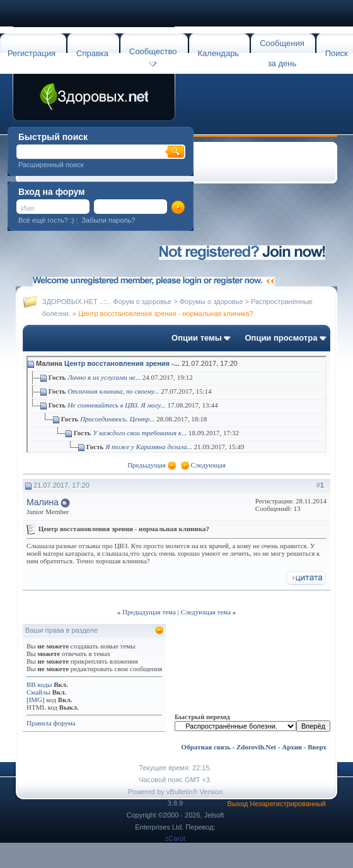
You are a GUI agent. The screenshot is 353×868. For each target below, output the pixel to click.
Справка (92, 53)
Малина (43, 502)
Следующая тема (206, 612)
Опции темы (197, 338)
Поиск (337, 53)
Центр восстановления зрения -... (122, 363)
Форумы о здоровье (211, 302)
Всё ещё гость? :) (46, 220)
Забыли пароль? (108, 220)
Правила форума (51, 723)
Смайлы (38, 692)
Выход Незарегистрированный (277, 804)
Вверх (317, 747)
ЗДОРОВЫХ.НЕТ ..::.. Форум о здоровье (107, 302)
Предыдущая (147, 465)
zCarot (175, 838)
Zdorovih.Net (256, 747)
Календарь (219, 53)
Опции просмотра (281, 338)
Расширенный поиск (51, 165)
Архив (292, 747)
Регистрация (32, 53)
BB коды (39, 684)
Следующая (208, 465)
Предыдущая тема (149, 612)
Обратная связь (206, 747)
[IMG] (36, 700)
